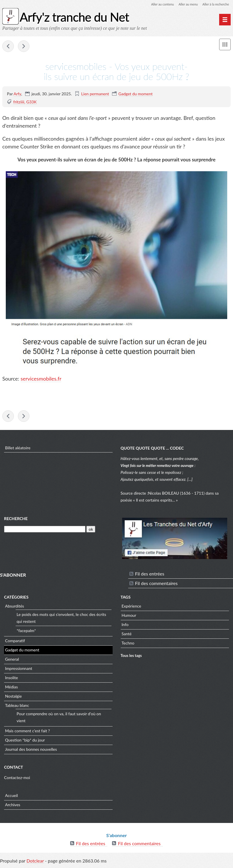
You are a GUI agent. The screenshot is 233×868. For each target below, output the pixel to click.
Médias (12, 689)
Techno (128, 645)
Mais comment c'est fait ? (28, 732)
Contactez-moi (17, 779)
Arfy (17, 94)
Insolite (12, 679)
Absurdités (15, 608)
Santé (127, 635)
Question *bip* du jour (25, 742)
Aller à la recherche (215, 4)
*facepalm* (26, 632)
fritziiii (19, 102)
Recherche (16, 520)
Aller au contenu (157, 4)
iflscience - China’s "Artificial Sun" (24, 47)
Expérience (131, 608)
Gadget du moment (135, 94)
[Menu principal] (225, 20)
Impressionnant (19, 670)
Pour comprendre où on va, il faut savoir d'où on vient (59, 719)
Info (125, 626)
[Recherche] (45, 531)
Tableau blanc (17, 707)
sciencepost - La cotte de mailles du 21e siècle (8, 47)
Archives (13, 806)
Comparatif (15, 642)
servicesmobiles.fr (41, 379)
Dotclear (35, 862)
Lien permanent (95, 94)
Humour (129, 617)
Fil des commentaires (156, 585)
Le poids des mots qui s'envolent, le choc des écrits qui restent (61, 619)
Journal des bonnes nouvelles (31, 751)
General (12, 661)
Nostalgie (14, 698)
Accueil (12, 797)
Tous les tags (131, 657)
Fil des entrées (150, 575)
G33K (31, 102)
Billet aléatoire (18, 449)
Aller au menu (185, 4)
